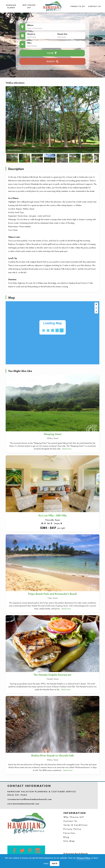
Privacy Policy (72, 829)
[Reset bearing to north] (96, 312)
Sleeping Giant (53, 434)
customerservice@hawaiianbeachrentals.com (30, 799)
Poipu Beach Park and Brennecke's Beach (52, 594)
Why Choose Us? (74, 817)
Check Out (62, 34)
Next (93, 119)
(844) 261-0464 (17, 795)
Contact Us (94, 6)
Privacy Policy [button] (84, 858)
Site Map (69, 841)
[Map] (52, 333)
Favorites (69, 833)
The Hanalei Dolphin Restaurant (52, 675)
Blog (66, 837)
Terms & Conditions (76, 825)
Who (29, 43)
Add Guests (32, 46)
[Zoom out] (96, 308)
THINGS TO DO (78, 6)
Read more (67, 449)
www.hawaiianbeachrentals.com (23, 804)
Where (30, 25)
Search (52, 61)
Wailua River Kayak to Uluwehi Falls (52, 755)
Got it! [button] (55, 863)
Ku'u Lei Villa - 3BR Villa (53, 515)
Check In (31, 34)
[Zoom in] (96, 304)
